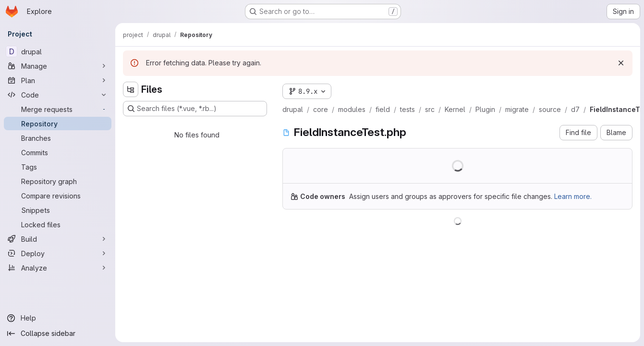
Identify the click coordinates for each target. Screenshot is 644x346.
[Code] (58, 95)
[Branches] (58, 138)
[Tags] (58, 167)
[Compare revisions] (58, 196)
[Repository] (58, 124)
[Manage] (58, 66)
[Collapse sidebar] (58, 334)
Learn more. (573, 196)
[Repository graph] (58, 181)
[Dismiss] (621, 63)
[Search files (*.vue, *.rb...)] (195, 109)
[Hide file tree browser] (131, 89)
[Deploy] (58, 253)
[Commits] (58, 152)
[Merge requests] (58, 109)
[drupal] (58, 51)
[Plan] (58, 80)
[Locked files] (58, 224)
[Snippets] (58, 210)
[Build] (58, 239)
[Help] (58, 318)
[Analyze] (58, 268)
